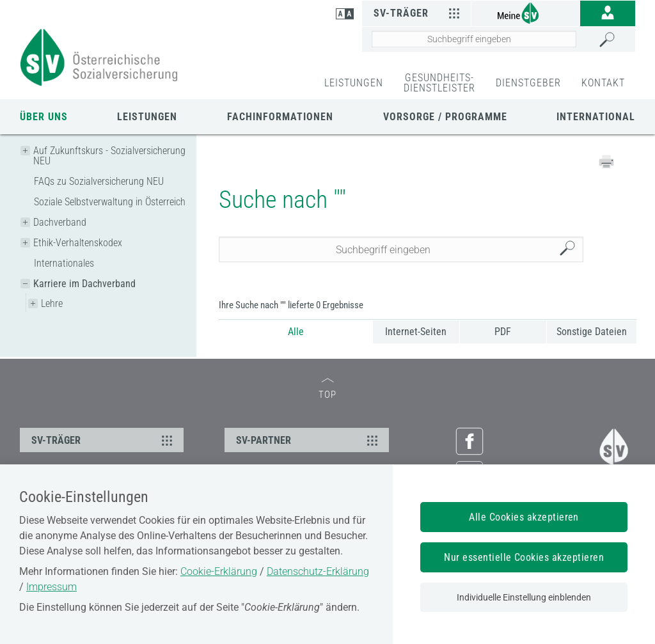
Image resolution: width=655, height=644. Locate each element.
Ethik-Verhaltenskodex (78, 243)
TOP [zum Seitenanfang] (327, 389)
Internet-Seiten (416, 332)
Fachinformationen (280, 117)
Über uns (44, 117)
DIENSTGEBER (528, 83)
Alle (296, 332)
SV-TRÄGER (104, 440)
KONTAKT (603, 83)
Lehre (52, 303)
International (596, 117)
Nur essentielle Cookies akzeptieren (524, 557)
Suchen (571, 250)
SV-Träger (419, 13)
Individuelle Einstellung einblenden (524, 597)
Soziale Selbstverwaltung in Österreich (110, 202)
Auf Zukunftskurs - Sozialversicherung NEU (109, 156)
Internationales (64, 263)
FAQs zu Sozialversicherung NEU (99, 181)
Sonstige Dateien (592, 332)
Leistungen (147, 117)
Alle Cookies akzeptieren (524, 517)
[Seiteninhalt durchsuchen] (474, 39)
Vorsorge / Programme (445, 117)
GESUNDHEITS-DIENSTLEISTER (439, 83)
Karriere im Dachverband (84, 284)
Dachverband (60, 222)
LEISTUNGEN (354, 83)
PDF (503, 332)
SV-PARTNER (308, 440)
